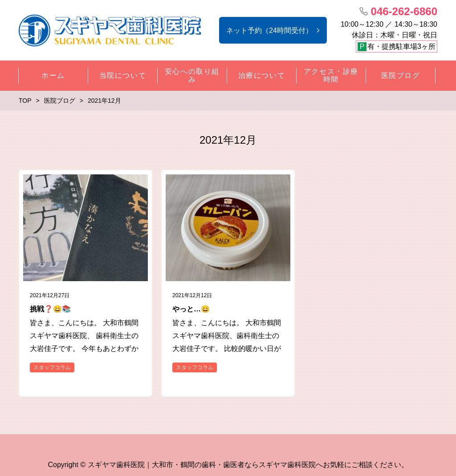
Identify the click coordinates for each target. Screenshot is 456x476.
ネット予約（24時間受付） (269, 30)
